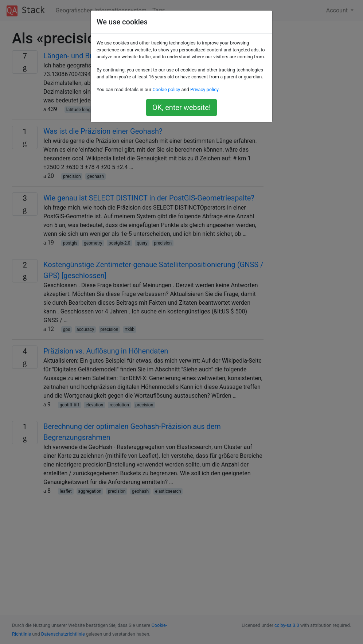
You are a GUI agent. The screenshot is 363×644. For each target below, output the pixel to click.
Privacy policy (204, 89)
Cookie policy (166, 89)
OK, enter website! (181, 108)
